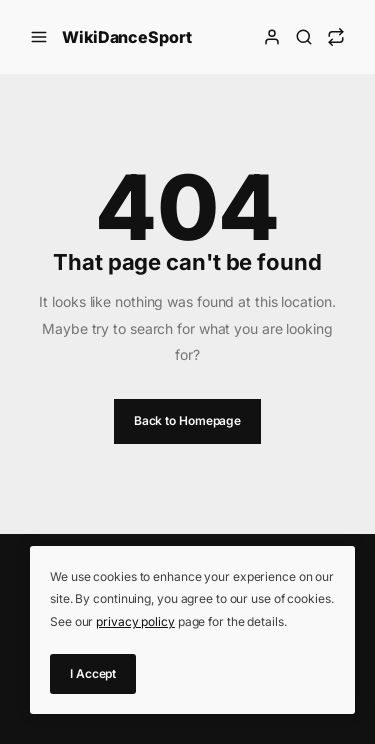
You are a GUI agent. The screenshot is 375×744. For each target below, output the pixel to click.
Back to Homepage (187, 420)
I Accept (93, 673)
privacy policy (135, 621)
